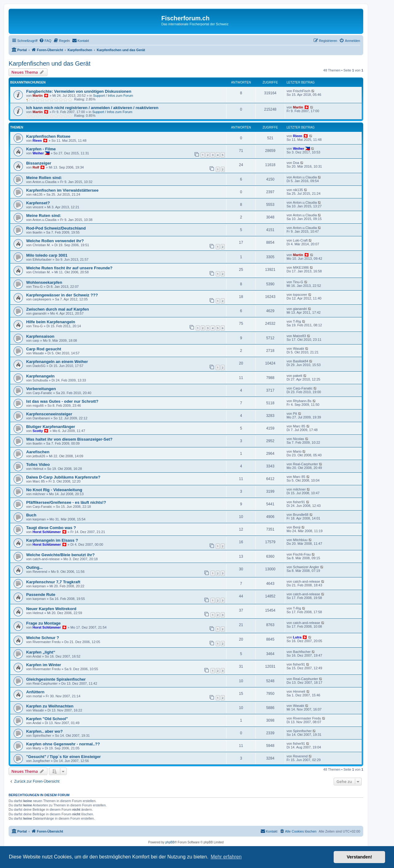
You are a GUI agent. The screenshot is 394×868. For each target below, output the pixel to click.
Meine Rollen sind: (44, 178)
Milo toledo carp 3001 (47, 255)
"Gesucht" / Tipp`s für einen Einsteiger (63, 757)
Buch (31, 515)
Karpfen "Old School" (47, 719)
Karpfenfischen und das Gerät (50, 63)
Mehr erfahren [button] (226, 857)
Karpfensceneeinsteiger (49, 414)
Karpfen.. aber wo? (44, 731)
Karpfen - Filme (41, 149)
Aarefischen (38, 452)
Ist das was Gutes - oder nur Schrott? (62, 401)
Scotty (38, 431)
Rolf (36, 167)
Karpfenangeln (40, 376)
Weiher (38, 153)
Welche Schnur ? (43, 638)
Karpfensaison (40, 336)
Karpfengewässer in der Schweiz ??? (62, 295)
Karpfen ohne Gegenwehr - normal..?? (63, 744)
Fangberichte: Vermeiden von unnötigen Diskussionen (79, 91)
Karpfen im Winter (44, 665)
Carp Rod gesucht (44, 349)
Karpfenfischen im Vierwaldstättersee (62, 190)
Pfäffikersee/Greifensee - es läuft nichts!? (66, 502)
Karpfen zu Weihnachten (50, 706)
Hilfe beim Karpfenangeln (51, 322)
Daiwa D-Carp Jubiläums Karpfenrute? (63, 477)
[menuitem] (45, 41)
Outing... (34, 567)
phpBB (170, 842)
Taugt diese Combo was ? (51, 528)
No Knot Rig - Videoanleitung (54, 490)
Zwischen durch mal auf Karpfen (58, 309)
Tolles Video (38, 465)
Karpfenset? (38, 203)
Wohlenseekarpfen (44, 282)
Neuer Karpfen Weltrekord (51, 609)
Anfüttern (35, 692)
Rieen (37, 141)
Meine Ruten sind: (44, 216)
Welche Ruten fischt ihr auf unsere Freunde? (69, 268)
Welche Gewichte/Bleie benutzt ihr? (60, 555)
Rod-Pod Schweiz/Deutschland (56, 228)
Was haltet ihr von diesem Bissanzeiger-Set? (69, 439)
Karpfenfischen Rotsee (48, 136)
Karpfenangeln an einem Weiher (57, 362)
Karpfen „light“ (41, 652)
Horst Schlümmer (47, 532)
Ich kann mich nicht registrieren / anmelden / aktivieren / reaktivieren (92, 108)
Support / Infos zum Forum (113, 96)
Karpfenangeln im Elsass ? (52, 540)
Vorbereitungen (41, 389)
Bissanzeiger (39, 163)
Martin (38, 96)
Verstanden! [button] (360, 857)
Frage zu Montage (43, 623)
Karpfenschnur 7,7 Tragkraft (53, 582)
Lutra (297, 637)
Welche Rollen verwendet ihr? (55, 241)
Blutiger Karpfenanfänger (51, 427)
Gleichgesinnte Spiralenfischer (56, 679)
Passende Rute (41, 595)
